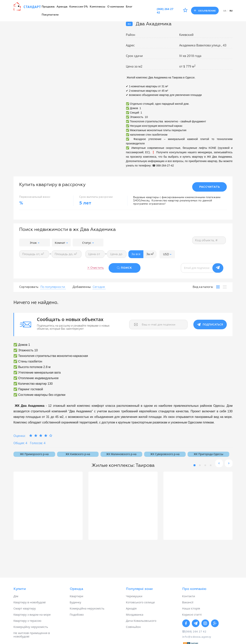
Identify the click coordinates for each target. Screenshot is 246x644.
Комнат (61, 243)
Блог (129, 7)
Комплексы (98, 7)
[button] (167, 254)
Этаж (35, 243)
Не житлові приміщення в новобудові (32, 635)
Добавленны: (82, 287)
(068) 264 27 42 (165, 11)
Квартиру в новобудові (30, 602)
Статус (88, 243)
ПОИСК (126, 268)
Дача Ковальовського (141, 621)
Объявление (205, 11)
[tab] (218, 287)
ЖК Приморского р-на (34, 454)
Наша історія (191, 608)
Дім (16, 596)
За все (136, 254)
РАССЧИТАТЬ (210, 187)
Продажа (48, 7)
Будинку (76, 602)
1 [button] (194, 465)
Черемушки (134, 596)
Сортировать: (29, 287)
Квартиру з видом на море (32, 614)
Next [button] (229, 463)
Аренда (62, 7)
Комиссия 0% (79, 7)
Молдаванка (135, 614)
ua (225, 11)
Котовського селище (140, 602)
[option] (48, 506)
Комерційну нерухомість (31, 627)
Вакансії (188, 602)
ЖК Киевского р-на (78, 454)
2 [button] (200, 465)
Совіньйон (133, 627)
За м (150, 254)
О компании (116, 7)
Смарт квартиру (25, 608)
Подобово (77, 614)
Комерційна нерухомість (87, 608)
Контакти (189, 596)
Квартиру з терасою (27, 621)
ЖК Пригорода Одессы (208, 454)
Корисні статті (192, 614)
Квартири (77, 596)
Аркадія (131, 608)
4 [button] (211, 465)
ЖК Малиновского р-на (121, 454)
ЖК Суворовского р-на (165, 454)
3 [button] (205, 465)
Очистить (97, 268)
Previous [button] (219, 463)
